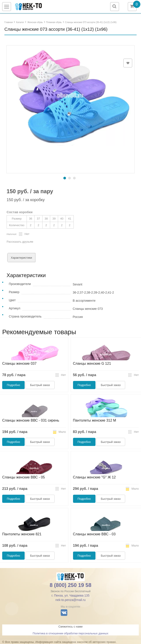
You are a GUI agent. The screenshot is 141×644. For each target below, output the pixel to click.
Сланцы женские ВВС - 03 (94, 534)
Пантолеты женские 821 (22, 534)
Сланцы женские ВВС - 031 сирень (31, 420)
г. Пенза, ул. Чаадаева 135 (70, 595)
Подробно (13, 385)
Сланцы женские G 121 (92, 363)
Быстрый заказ (40, 385)
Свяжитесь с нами (71, 627)
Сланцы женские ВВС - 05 (24, 477)
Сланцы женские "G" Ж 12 (94, 477)
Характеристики (21, 258)
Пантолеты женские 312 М (95, 420)
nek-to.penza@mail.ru (70, 600)
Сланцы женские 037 (19, 363)
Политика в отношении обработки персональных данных (71, 633)
